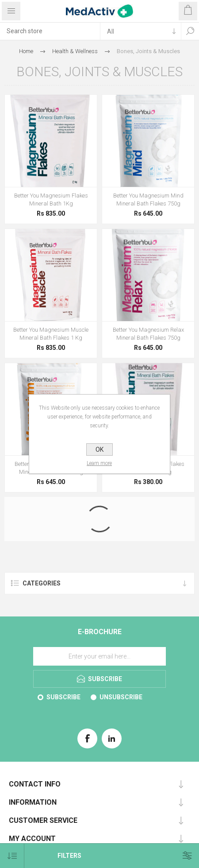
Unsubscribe (121, 697)
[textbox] (50, 31)
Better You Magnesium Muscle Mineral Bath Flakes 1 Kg (51, 334)
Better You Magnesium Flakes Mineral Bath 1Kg (51, 200)
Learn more (100, 463)
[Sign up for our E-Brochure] (99, 656)
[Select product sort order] (12, 856)
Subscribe (63, 697)
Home (26, 51)
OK (99, 449)
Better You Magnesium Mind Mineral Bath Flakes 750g (148, 200)
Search (190, 31)
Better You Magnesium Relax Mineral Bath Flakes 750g (148, 334)
